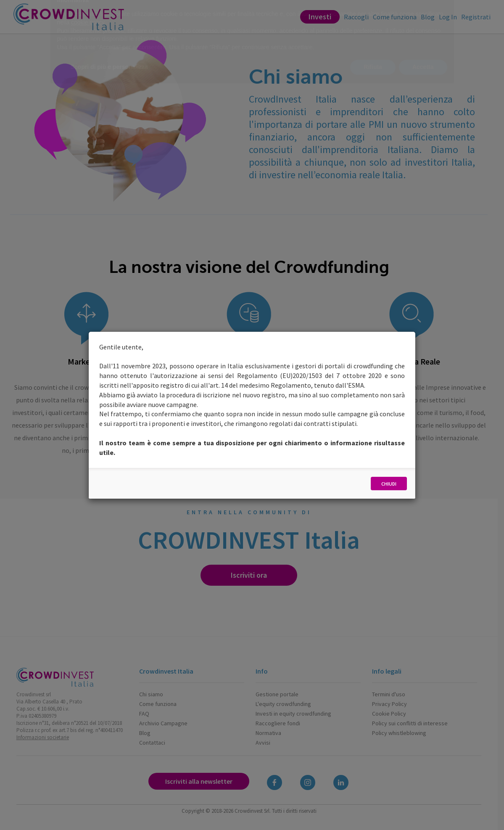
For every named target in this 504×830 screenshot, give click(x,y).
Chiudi (389, 484)
